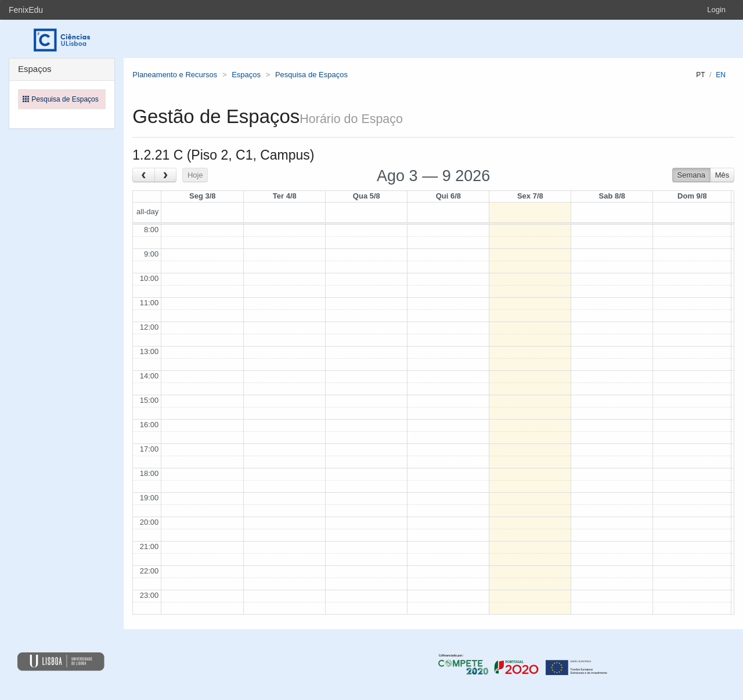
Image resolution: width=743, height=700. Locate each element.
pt (700, 75)
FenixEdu (26, 10)
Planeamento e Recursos (175, 75)
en (721, 75)
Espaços (246, 75)
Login (716, 10)
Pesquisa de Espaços (311, 75)
